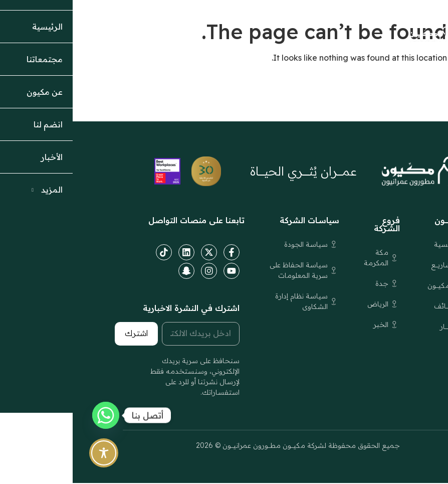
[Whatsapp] (33, 415)
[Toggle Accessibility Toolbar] (31, 453)
